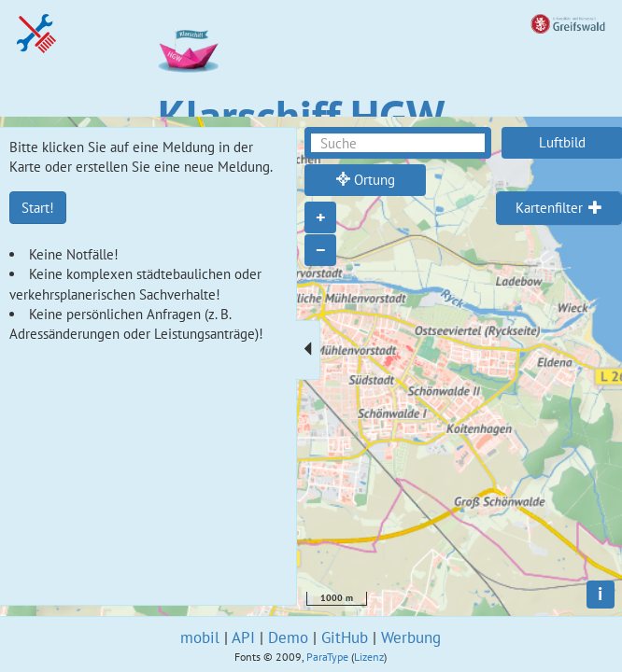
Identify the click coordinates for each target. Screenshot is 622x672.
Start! (38, 208)
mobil (200, 637)
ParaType (327, 657)
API (243, 637)
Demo (288, 637)
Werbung (411, 637)
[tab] (559, 208)
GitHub (345, 637)
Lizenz (369, 657)
